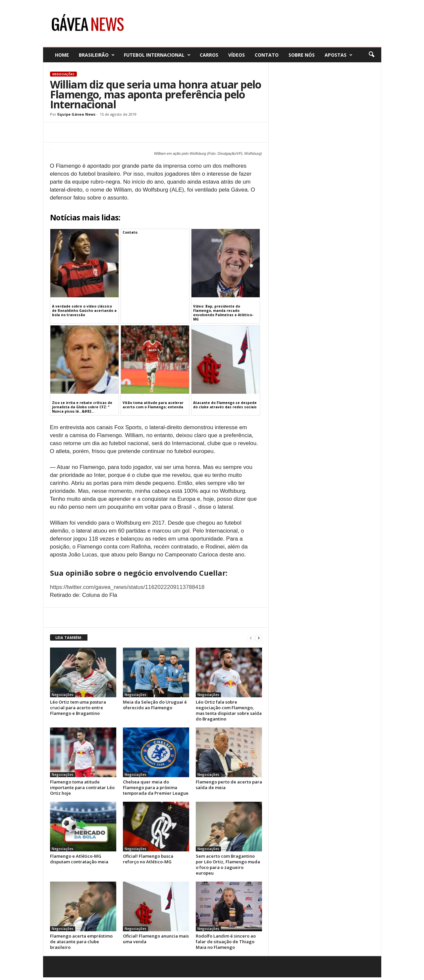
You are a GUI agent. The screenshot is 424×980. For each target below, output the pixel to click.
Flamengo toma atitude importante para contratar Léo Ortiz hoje (82, 787)
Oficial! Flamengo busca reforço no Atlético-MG (148, 859)
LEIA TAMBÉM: (69, 637)
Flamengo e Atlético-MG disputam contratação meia (79, 859)
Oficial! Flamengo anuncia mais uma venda (156, 939)
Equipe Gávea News (76, 114)
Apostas (339, 55)
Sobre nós (302, 55)
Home (62, 55)
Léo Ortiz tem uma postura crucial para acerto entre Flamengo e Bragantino (78, 708)
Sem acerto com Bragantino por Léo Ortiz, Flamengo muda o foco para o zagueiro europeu (228, 865)
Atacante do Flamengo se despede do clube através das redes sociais (225, 405)
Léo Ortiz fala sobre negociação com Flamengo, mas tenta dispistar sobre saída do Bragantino (229, 710)
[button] (371, 55)
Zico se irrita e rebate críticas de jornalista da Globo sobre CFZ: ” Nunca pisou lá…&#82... (82, 407)
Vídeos (237, 55)
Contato (267, 55)
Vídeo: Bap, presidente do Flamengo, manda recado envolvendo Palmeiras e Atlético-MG (223, 313)
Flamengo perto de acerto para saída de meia (229, 785)
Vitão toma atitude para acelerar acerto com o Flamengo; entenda (153, 405)
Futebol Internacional (157, 55)
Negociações (63, 74)
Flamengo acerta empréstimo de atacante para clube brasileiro (81, 942)
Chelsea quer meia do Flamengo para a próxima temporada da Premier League (156, 787)
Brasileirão (97, 55)
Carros (209, 55)
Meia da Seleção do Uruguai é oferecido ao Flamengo (155, 705)
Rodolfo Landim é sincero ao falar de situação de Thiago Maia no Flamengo (226, 942)
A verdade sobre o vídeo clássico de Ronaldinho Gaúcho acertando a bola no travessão (84, 311)
